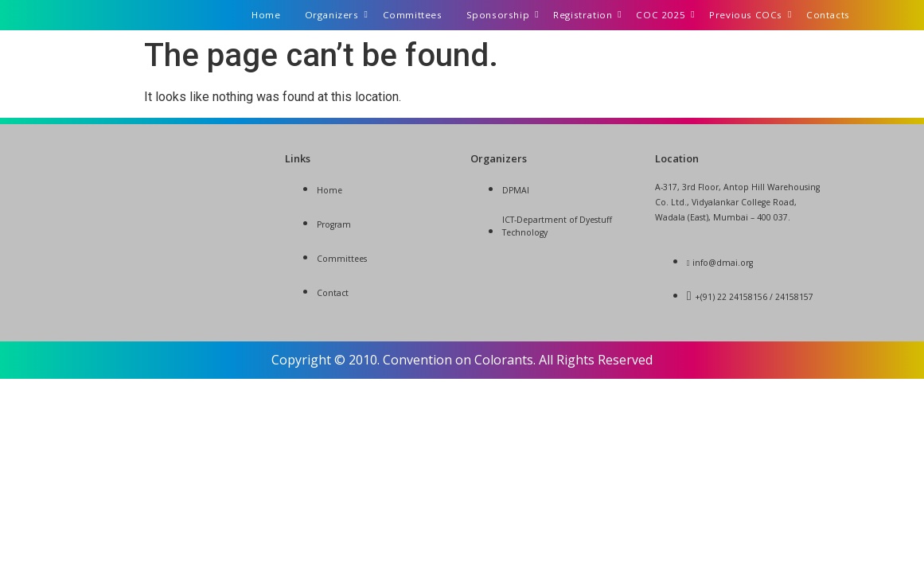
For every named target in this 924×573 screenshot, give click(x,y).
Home (266, 15)
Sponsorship (503, 15)
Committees (413, 15)
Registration (587, 15)
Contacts (828, 15)
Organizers (336, 15)
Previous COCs (750, 15)
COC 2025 (665, 15)
